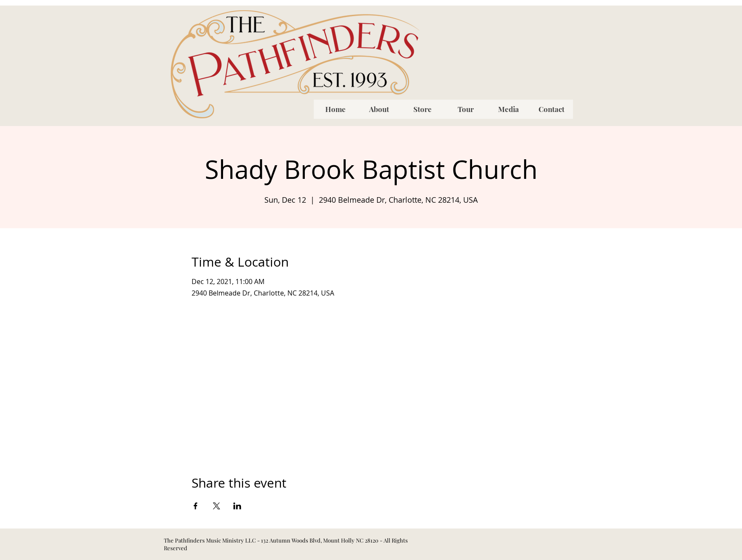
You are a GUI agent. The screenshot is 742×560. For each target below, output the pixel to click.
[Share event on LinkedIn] (237, 506)
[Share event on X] (216, 506)
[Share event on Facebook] (196, 506)
